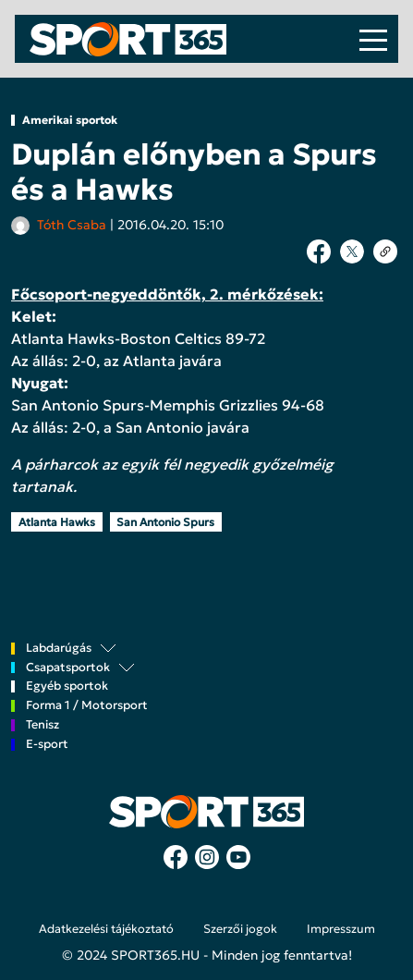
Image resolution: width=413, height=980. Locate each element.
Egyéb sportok (67, 686)
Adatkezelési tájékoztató (106, 929)
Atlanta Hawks (57, 522)
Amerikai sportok (70, 120)
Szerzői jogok (240, 929)
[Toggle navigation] (373, 39)
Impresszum (341, 929)
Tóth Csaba (72, 225)
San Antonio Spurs (165, 522)
